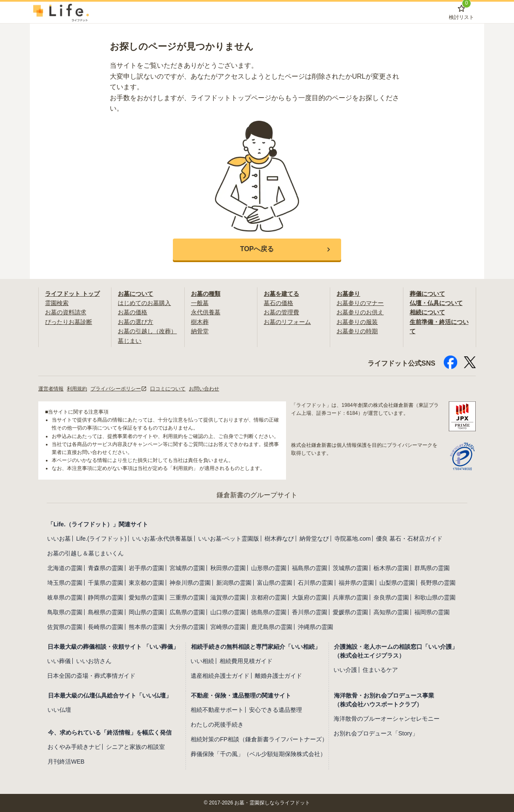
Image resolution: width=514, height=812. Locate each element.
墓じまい (130, 341)
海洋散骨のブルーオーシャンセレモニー (387, 719)
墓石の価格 (278, 303)
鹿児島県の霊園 (272, 627)
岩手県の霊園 (146, 568)
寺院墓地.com (352, 539)
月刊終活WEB (66, 762)
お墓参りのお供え (360, 312)
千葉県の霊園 (106, 583)
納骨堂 (200, 331)
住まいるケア (380, 670)
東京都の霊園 (146, 583)
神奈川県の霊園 (190, 583)
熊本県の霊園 (146, 627)
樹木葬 (200, 322)
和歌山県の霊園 (435, 597)
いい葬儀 (59, 661)
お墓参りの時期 (357, 331)
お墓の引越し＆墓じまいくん (85, 553)
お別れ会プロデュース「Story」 (376, 733)
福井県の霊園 (356, 583)
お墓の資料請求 (66, 312)
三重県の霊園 (187, 597)
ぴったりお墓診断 (69, 322)
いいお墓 (59, 539)
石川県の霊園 (315, 583)
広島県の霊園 (187, 612)
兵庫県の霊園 (350, 597)
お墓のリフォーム (287, 322)
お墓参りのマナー (360, 303)
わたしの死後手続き (217, 724)
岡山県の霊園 (146, 612)
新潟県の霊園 (234, 583)
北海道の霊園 (65, 568)
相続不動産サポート (217, 710)
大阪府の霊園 (310, 597)
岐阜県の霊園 (65, 597)
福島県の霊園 (310, 568)
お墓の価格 (132, 312)
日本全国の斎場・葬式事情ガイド (91, 676)
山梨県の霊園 (397, 583)
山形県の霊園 (269, 568)
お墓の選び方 (135, 322)
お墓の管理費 (281, 312)
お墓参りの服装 (357, 322)
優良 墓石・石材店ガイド (409, 539)
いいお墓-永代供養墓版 (163, 539)
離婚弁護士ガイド (278, 676)
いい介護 (345, 670)
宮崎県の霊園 (228, 627)
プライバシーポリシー (119, 389)
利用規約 (77, 389)
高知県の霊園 (391, 612)
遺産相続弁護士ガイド (220, 676)
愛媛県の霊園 (350, 612)
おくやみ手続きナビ (74, 747)
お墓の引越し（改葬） (147, 331)
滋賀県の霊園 (228, 597)
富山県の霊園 (275, 583)
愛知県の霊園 (146, 597)
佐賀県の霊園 (65, 627)
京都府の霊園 (269, 597)
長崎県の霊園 (106, 627)
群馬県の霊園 (432, 568)
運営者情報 (51, 389)
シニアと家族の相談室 (135, 747)
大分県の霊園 (187, 627)
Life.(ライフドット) (101, 539)
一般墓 (200, 303)
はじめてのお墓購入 (144, 303)
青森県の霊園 (106, 568)
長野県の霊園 (438, 583)
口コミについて (168, 389)
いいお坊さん (94, 661)
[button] (257, 249)
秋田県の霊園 (228, 568)
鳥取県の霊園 (65, 612)
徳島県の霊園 (269, 612)
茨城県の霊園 (350, 568)
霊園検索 (57, 303)
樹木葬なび (279, 539)
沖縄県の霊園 (315, 627)
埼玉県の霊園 (65, 583)
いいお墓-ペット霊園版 (229, 539)
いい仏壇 (59, 710)
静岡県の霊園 (106, 597)
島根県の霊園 (106, 612)
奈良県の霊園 (391, 597)
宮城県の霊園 (187, 568)
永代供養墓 (206, 312)
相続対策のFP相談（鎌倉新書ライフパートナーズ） (259, 739)
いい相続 (202, 661)
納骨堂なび (314, 539)
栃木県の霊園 (391, 568)
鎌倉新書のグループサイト (257, 495)
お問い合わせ (204, 389)
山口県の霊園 (228, 612)
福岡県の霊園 (432, 612)
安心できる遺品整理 (276, 710)
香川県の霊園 (310, 612)
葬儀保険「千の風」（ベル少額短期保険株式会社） (258, 754)
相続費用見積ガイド (246, 661)
